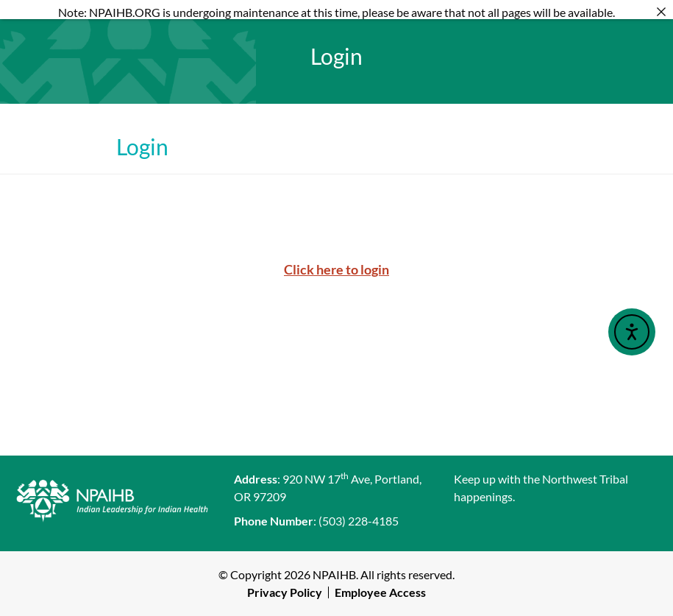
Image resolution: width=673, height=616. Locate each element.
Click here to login (336, 269)
